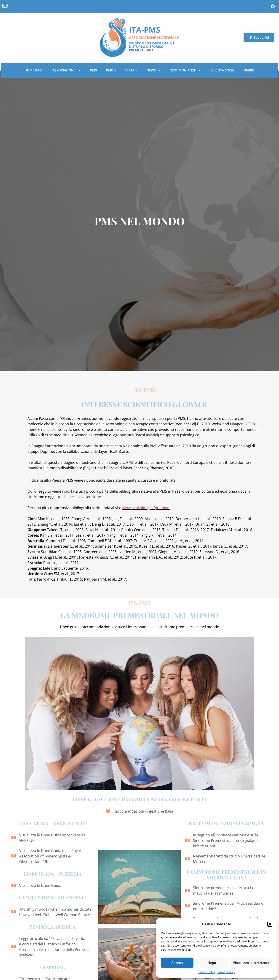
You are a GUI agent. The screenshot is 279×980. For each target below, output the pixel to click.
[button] (270, 924)
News (154, 71)
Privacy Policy (226, 972)
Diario (249, 70)
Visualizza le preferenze (251, 963)
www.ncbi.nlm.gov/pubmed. (146, 508)
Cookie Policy (207, 972)
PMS (94, 70)
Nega (212, 963)
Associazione (67, 71)
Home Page (34, 70)
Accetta (177, 963)
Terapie (131, 70)
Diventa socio (223, 70)
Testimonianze (186, 71)
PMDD (111, 70)
